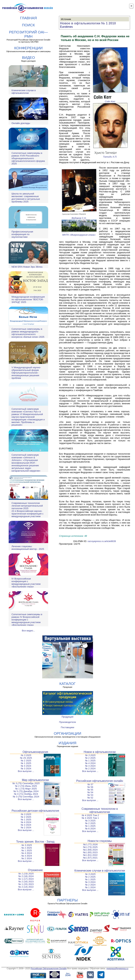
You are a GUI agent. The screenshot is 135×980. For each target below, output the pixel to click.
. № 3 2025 (26, 845)
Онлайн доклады (21, 123)
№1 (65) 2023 (90, 852)
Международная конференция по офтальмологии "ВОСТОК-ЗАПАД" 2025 (28, 299)
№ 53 (90, 795)
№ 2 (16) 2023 (26, 882)
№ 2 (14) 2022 (26, 887)
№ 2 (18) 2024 (26, 876)
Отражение (35, 870)
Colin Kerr (110, 100)
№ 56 (90, 787)
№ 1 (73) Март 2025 (26, 789)
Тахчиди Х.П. (110, 155)
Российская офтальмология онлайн (100, 781)
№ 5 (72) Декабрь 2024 (26, 791)
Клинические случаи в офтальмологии (24, 92)
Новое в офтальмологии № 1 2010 (88, 23)
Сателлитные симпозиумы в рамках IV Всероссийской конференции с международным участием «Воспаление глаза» (27, 620)
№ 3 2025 (26, 755)
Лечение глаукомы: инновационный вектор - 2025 (28, 548)
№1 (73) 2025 (90, 847)
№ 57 (90, 784)
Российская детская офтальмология (35, 811)
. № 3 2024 (26, 856)
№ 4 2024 (26, 766)
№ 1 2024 (90, 887)
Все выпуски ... (26, 771)
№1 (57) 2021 (90, 858)
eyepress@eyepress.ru (117, 969)
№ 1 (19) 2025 (26, 874)
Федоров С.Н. (79, 217)
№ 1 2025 (26, 763)
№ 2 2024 (90, 769)
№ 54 (90, 792)
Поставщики (68, 727)
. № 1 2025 (26, 850)
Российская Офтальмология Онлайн (49, 969)
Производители (67, 722)
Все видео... (29, 631)
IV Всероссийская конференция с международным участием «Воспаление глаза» (26, 583)
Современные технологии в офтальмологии (100, 810)
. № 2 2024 (26, 858)
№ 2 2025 (26, 761)
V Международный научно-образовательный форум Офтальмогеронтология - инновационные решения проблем (26, 373)
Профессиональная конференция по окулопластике (22, 234)
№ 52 (90, 798)
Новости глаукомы (100, 841)
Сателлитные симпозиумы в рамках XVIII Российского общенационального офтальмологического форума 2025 (28, 158)
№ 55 (90, 790)
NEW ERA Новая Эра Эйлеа (27, 267)
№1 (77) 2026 (90, 844)
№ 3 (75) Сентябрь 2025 (26, 783)
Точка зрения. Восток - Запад (35, 842)
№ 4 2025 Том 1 (90, 818)
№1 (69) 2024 (90, 850)
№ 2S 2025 (26, 758)
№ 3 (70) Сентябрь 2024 (26, 797)
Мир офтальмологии (35, 780)
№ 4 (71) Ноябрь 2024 (26, 794)
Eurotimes (66, 27)
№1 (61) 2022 (90, 855)
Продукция (67, 717)
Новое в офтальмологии (100, 752)
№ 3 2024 (26, 769)
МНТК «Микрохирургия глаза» (79, 233)
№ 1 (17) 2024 (26, 879)
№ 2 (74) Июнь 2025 (26, 786)
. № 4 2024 (26, 853)
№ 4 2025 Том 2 (90, 815)
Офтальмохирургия (35, 752)
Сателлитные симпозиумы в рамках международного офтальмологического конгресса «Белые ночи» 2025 (28, 333)
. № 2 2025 (26, 848)
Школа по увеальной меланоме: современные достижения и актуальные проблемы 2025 (26, 198)
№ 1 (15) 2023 (26, 884)
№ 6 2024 (90, 829)
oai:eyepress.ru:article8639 (102, 541)
